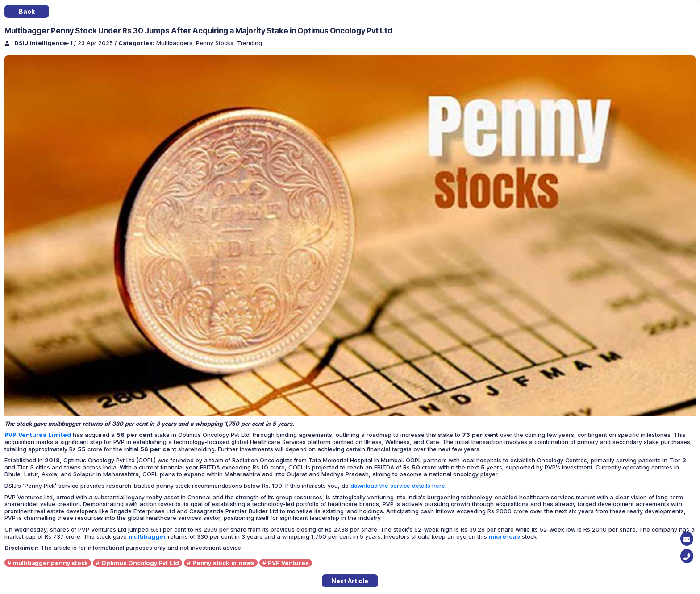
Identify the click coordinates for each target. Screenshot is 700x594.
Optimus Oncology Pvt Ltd (140, 563)
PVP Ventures (288, 563)
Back (27, 11)
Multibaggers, (176, 43)
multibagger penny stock (50, 563)
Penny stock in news (223, 563)
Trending (250, 43)
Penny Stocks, (217, 43)
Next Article (350, 581)
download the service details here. (398, 486)
